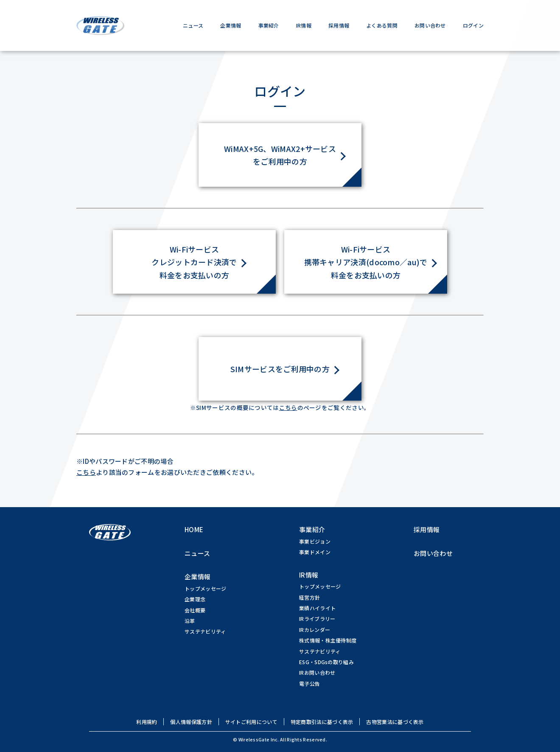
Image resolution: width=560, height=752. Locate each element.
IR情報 (304, 25)
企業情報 (231, 25)
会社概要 (195, 610)
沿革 (190, 621)
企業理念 (195, 599)
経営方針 (309, 597)
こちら (288, 408)
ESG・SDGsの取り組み (326, 662)
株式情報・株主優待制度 (328, 641)
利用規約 (147, 722)
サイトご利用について (251, 722)
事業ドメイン (315, 552)
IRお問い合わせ (317, 673)
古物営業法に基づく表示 (395, 722)
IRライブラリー (317, 619)
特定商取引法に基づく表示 (322, 722)
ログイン (473, 25)
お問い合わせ (430, 25)
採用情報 (339, 25)
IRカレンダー (315, 630)
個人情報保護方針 (191, 722)
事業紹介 (269, 25)
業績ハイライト (317, 608)
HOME (194, 530)
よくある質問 (382, 25)
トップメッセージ (205, 588)
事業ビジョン (315, 541)
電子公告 (309, 683)
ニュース (193, 25)
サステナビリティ (205, 632)
